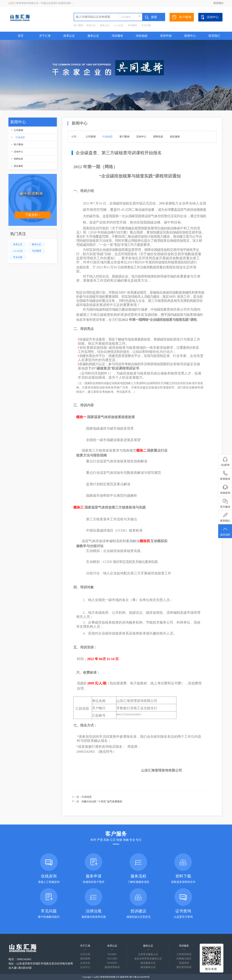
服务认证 (105, 25)
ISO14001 (112, 959)
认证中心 (85, 967)
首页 (21, 36)
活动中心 (210, 17)
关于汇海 (45, 36)
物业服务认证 (148, 963)
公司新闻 (18, 130)
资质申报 (166, 36)
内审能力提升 (184, 959)
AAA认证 (119, 25)
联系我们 (219, 3)
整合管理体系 (184, 967)
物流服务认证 (148, 967)
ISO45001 (112, 963)
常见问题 (146, 25)
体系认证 (91, 25)
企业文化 (85, 963)
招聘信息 (18, 159)
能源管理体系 (112, 967)
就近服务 (18, 166)
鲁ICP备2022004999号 (140, 977)
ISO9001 (112, 954)
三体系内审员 (184, 954)
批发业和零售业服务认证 (148, 959)
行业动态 (20, 137)
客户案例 (182, 17)
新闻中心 (190, 36)
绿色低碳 (142, 36)
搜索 (151, 17)
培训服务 (132, 25)
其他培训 (184, 963)
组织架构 (85, 959)
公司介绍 (85, 954)
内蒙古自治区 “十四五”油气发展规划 (102, 802)
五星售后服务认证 (148, 954)
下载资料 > (33, 215)
